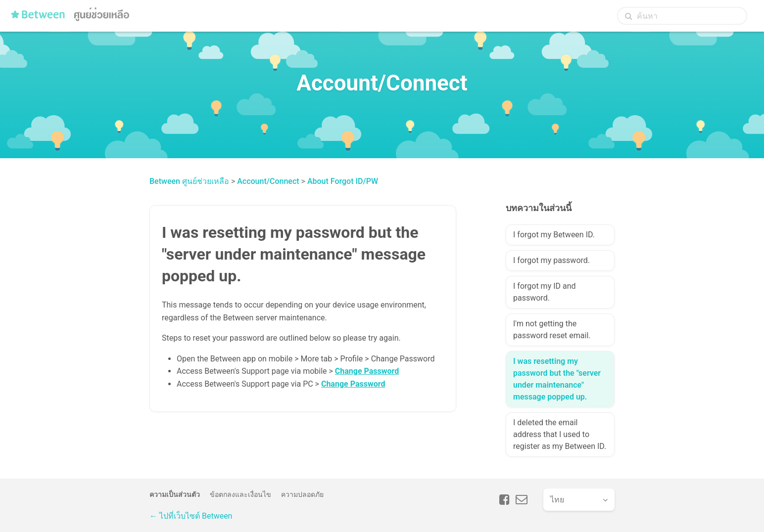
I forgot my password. (551, 260)
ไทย (557, 500)
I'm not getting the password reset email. (552, 330)
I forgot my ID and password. (545, 292)
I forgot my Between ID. (554, 235)
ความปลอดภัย (302, 494)
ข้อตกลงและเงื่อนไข (240, 494)
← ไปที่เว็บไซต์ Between (191, 516)
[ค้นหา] (682, 16)
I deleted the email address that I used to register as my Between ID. (560, 434)
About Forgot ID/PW (343, 181)
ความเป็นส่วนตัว (175, 494)
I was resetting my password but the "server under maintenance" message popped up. (557, 379)
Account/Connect (268, 181)
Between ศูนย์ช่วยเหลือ (189, 181)
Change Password (367, 371)
